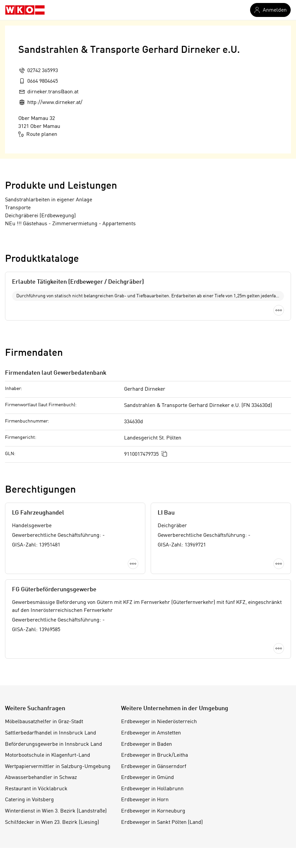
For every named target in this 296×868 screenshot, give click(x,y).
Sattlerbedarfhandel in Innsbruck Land (51, 733)
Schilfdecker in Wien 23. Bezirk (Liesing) (52, 822)
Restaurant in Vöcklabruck (36, 789)
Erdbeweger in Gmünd (148, 778)
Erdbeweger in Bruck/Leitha (154, 755)
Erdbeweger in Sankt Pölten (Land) (162, 822)
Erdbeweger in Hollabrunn (152, 789)
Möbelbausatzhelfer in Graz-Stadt (44, 722)
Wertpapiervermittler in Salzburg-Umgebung (58, 767)
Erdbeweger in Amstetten (151, 733)
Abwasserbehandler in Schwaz (41, 778)
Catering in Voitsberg (29, 800)
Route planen (38, 134)
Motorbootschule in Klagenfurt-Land (48, 755)
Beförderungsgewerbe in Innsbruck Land (54, 744)
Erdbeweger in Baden (147, 744)
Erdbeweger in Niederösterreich (159, 722)
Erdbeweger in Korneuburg (153, 811)
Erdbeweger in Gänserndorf (154, 767)
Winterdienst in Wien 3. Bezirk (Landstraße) (56, 811)
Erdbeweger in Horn (145, 800)
